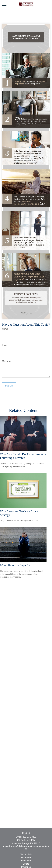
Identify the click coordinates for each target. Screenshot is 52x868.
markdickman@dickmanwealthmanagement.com (26, 848)
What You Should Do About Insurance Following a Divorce (23, 456)
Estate (26, 864)
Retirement (26, 858)
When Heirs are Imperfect (16, 565)
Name (5, 329)
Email (5, 345)
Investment (26, 861)
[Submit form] (9, 386)
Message (7, 361)
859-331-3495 (29, 837)
